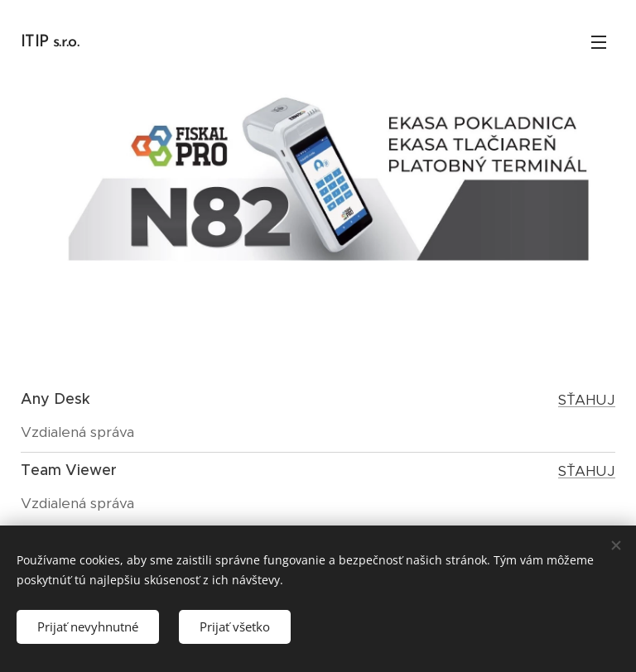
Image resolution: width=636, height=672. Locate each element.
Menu (599, 42)
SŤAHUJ (587, 400)
